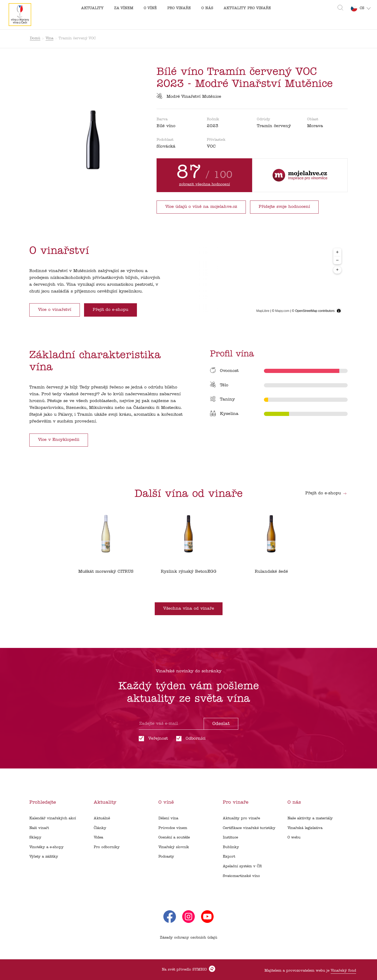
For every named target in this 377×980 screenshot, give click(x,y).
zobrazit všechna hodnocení (204, 184)
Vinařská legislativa (305, 828)
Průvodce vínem (173, 828)
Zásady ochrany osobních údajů (189, 938)
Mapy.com (282, 311)
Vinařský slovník (174, 847)
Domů (35, 38)
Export (229, 857)
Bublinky (231, 847)
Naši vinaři (39, 828)
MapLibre (263, 311)
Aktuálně (102, 818)
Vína (49, 38)
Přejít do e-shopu (326, 493)
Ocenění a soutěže (174, 838)
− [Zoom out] (337, 260)
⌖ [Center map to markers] (337, 270)
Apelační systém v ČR (242, 866)
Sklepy (35, 838)
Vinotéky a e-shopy (46, 847)
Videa (98, 838)
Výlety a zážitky (44, 857)
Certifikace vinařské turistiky (249, 828)
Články (100, 828)
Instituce (230, 838)
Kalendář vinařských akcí (53, 818)
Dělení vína (168, 818)
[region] (260, 281)
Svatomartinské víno (241, 876)
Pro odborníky (107, 847)
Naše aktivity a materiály (310, 818)
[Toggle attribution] (339, 311)
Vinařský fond (343, 971)
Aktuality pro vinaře (241, 818)
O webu (294, 838)
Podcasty (166, 857)
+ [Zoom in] (337, 252)
